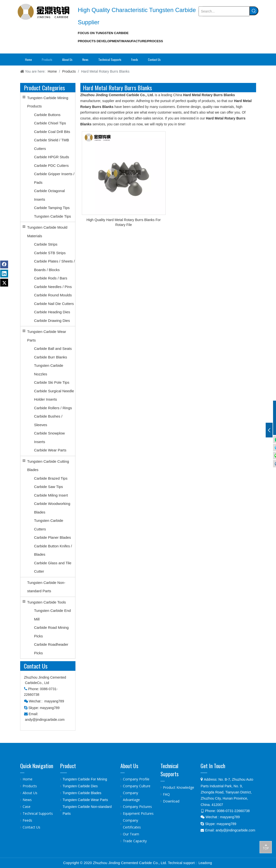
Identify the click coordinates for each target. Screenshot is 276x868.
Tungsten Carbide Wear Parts (47, 336)
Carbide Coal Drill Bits (52, 132)
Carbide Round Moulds (53, 295)
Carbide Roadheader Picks (51, 649)
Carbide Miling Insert (51, 495)
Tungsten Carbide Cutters (49, 525)
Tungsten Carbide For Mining (85, 779)
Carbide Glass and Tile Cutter (53, 567)
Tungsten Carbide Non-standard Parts (46, 587)
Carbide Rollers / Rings (53, 408)
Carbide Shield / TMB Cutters (52, 144)
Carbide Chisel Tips (50, 123)
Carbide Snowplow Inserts (50, 437)
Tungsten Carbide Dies (80, 786)
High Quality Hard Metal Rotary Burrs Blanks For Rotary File (124, 222)
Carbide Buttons (47, 115)
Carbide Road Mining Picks (51, 632)
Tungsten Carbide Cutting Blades (48, 466)
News (27, 800)
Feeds (27, 820)
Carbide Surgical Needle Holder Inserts (54, 395)
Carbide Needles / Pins (53, 287)
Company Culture (137, 786)
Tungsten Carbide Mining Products (48, 102)
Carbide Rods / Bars (51, 278)
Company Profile (136, 779)
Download (171, 801)
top (266, 847)
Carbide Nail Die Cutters (54, 304)
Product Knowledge (179, 787)
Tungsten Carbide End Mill (53, 615)
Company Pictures (137, 807)
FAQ (166, 794)
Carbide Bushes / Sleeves (48, 421)
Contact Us (31, 827)
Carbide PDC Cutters (51, 165)
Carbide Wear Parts (50, 450)
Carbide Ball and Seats (53, 349)
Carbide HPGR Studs (52, 157)
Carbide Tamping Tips (52, 208)
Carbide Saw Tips (49, 487)
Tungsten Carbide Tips (53, 216)
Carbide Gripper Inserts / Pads (54, 178)
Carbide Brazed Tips (51, 478)
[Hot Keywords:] (254, 11)
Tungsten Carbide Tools (47, 602)
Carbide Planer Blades (53, 537)
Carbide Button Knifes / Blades (53, 550)
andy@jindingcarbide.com (45, 720)
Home (28, 779)
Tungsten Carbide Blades (82, 793)
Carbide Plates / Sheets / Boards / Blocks (55, 265)
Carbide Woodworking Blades (52, 508)
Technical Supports (38, 813)
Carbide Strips (46, 244)
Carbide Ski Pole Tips (52, 382)
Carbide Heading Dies (52, 312)
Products (30, 786)
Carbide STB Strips (50, 253)
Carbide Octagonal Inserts (50, 195)
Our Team (131, 834)
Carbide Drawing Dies (52, 321)
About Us (30, 793)
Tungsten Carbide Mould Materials (47, 232)
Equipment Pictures (138, 813)
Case (27, 807)
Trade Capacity (135, 841)
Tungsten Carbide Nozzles (49, 370)
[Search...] (224, 11)
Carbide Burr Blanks (51, 357)
